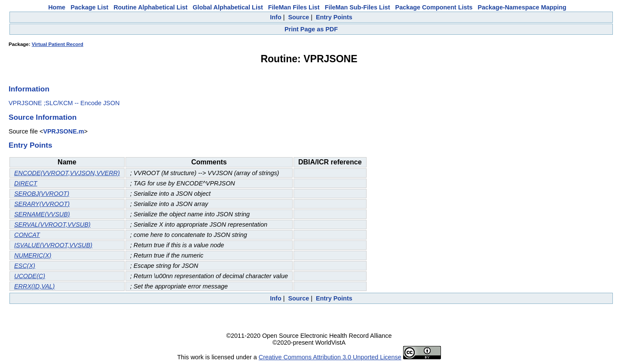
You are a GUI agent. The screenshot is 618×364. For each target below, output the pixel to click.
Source (298, 17)
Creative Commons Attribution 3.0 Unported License (330, 357)
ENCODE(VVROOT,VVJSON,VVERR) (67, 173)
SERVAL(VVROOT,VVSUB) (52, 224)
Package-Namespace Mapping (522, 7)
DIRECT (26, 183)
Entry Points (334, 17)
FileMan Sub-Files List (358, 7)
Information (29, 89)
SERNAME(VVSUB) (42, 214)
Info (275, 17)
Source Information (43, 117)
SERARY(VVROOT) (42, 204)
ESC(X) (25, 266)
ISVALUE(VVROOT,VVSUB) (53, 245)
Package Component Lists (434, 7)
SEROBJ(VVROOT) (42, 194)
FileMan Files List (294, 7)
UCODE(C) (30, 276)
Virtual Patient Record (58, 44)
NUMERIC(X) (33, 255)
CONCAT (27, 235)
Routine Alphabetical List (150, 7)
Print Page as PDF (311, 29)
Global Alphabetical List (228, 7)
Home (57, 7)
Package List (89, 7)
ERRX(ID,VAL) (34, 286)
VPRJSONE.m (63, 131)
